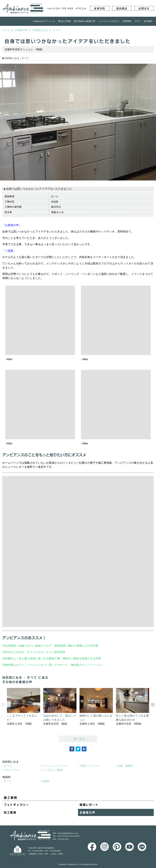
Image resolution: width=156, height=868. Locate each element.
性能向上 (11, 658)
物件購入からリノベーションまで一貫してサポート (37, 665)
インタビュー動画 (52, 770)
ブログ (137, 21)
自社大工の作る (15, 652)
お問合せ (144, 8)
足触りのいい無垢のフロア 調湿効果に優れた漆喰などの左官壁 (60, 646)
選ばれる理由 (64, 21)
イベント (81, 8)
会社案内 (148, 21)
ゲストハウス (12, 770)
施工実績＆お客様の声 (85, 21)
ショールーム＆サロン (109, 21)
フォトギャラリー (16, 805)
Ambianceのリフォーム (44, 21)
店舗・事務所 (125, 766)
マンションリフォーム (55, 766)
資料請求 (122, 8)
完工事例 (10, 812)
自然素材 (11, 646)
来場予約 (100, 8)
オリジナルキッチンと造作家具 (46, 652)
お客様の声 (87, 812)
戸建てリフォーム (90, 766)
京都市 (46, 781)
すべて (8, 766)
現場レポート (89, 805)
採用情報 (127, 21)
